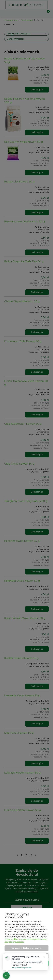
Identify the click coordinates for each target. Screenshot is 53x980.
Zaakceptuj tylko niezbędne (27, 948)
